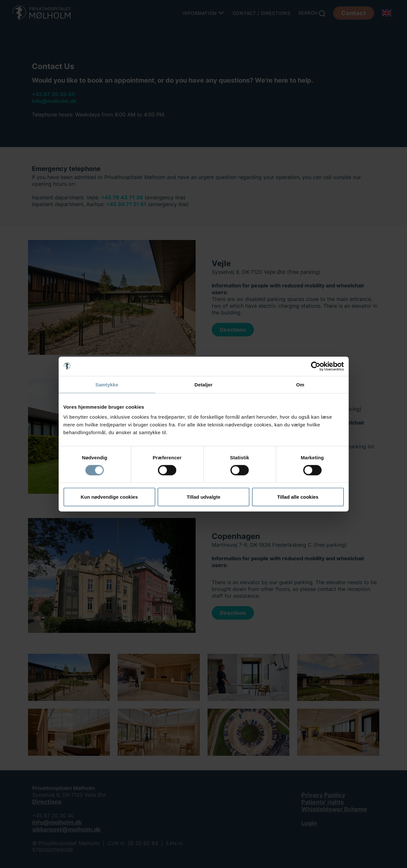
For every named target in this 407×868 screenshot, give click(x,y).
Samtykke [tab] (107, 384)
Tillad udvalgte (203, 497)
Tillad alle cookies (298, 497)
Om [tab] (300, 384)
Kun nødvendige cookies (109, 497)
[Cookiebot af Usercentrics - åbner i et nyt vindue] (316, 366)
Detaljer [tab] (204, 384)
